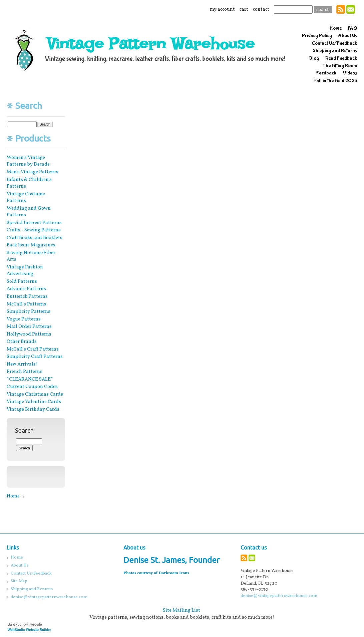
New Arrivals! (22, 364)
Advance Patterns (26, 289)
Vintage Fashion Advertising (25, 271)
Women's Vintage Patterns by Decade (28, 161)
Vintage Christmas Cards (35, 394)
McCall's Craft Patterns (33, 349)
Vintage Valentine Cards (34, 402)
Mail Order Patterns (29, 327)
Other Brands (22, 342)
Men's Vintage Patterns (33, 172)
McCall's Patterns (27, 304)
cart (244, 9)
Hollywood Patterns (29, 334)
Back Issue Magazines (31, 245)
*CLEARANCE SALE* (30, 379)
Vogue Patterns (24, 319)
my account (222, 9)
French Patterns (25, 372)
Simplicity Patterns (29, 311)
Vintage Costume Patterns (26, 197)
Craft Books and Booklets (35, 238)
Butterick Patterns (27, 296)
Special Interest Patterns (34, 223)
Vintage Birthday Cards (33, 409)
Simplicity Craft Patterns (35, 357)
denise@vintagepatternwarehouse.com (279, 596)
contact (261, 9)
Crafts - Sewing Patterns (34, 230)
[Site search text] (293, 10)
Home (13, 496)
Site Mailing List (181, 610)
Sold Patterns (22, 281)
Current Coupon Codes (32, 387)
